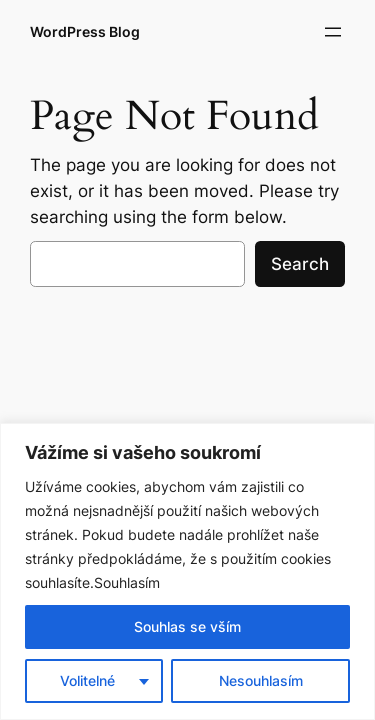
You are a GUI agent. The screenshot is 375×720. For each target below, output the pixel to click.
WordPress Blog (85, 31)
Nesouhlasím (261, 680)
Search (300, 264)
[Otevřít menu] (333, 32)
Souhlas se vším (187, 626)
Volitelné (87, 680)
